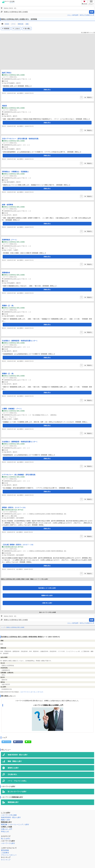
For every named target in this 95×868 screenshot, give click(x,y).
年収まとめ (5, 832)
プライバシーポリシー (9, 855)
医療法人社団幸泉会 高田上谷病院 (15, 627)
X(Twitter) (6, 742)
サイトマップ (6, 860)
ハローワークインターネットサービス (32, 692)
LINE (28, 742)
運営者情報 (5, 850)
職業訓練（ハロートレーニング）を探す (15, 824)
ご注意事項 (5, 853)
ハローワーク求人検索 (9, 815)
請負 (27, 24)
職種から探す (6, 820)
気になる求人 (6, 839)
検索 (92, 12)
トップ (3, 627)
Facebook (18, 742)
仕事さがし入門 (6, 829)
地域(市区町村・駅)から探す (11, 817)
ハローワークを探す (8, 843)
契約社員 (21, 24)
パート (13, 24)
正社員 (7, 24)
